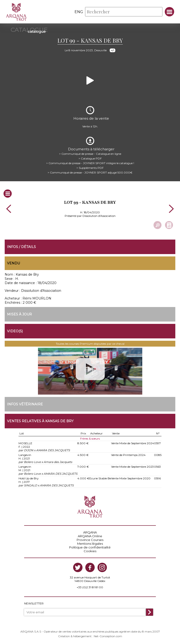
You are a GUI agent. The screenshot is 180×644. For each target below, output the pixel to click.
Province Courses (90, 540)
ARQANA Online (90, 536)
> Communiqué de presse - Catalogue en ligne (90, 154)
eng (79, 12)
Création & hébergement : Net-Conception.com (90, 636)
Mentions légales (90, 544)
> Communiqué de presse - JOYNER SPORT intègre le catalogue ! (90, 163)
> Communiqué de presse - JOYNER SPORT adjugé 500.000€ (90, 172)
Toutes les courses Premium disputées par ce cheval (90, 344)
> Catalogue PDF (90, 158)
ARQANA (90, 532)
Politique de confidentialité (90, 547)
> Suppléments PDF (90, 168)
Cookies (90, 551)
